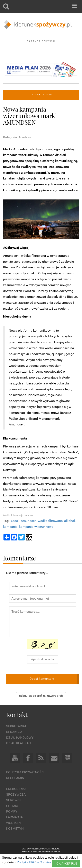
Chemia (12, 817)
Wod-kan (13, 834)
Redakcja (14, 743)
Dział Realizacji (20, 754)
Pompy (12, 823)
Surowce (14, 811)
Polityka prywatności (25, 783)
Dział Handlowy (20, 749)
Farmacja (14, 828)
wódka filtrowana (50, 532)
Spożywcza (16, 806)
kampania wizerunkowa (36, 538)
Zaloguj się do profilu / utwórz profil (41, 707)
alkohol (70, 532)
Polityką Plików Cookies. (34, 862)
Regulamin (15, 789)
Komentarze (20, 569)
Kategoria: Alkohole (17, 148)
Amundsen (29, 532)
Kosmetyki (15, 840)
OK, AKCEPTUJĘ (67, 864)
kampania (10, 538)
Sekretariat (16, 737)
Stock (15, 532)
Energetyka (16, 800)
